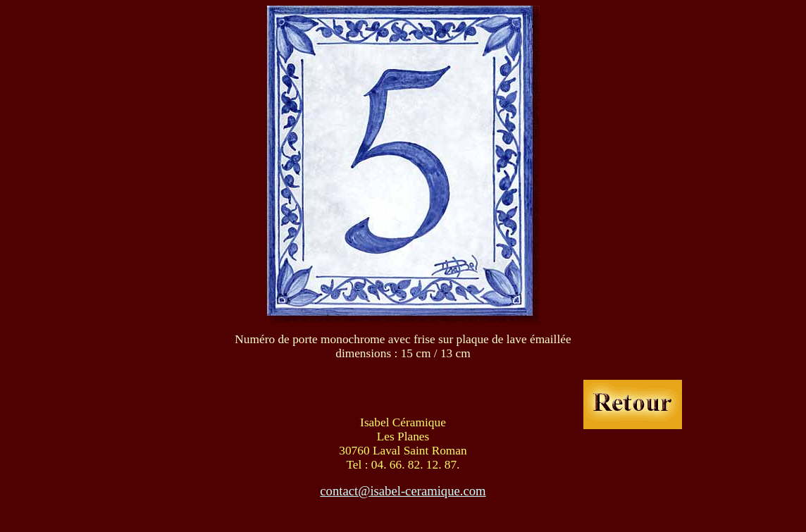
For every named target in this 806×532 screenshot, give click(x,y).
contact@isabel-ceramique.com (403, 491)
